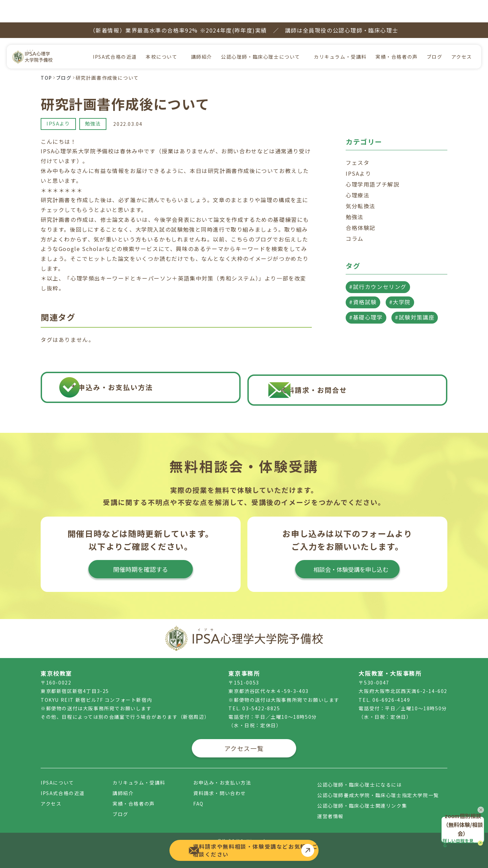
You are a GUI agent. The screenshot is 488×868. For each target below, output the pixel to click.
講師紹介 (202, 34)
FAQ (198, 791)
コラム (355, 216)
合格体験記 (361, 205)
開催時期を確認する (141, 561)
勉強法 (96, 101)
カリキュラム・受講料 (340, 34)
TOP (46, 55)
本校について (162, 34)
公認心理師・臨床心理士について (261, 34)
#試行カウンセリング (378, 264)
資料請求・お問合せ (356, 373)
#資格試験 (363, 279)
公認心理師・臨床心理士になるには (360, 772)
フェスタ (358, 140)
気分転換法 (361, 184)
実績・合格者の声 (397, 34)
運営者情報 (330, 804)
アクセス (462, 34)
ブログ (435, 34)
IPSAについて (57, 770)
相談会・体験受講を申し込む (347, 561)
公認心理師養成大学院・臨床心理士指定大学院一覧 (378, 783)
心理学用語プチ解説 (372, 162)
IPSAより (59, 101)
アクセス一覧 (244, 736)
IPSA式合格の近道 (115, 34)
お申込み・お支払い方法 (148, 373)
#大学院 (400, 279)
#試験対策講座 (415, 295)
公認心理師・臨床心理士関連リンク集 (362, 793)
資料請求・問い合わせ (220, 781)
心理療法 (358, 173)
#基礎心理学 (366, 295)
